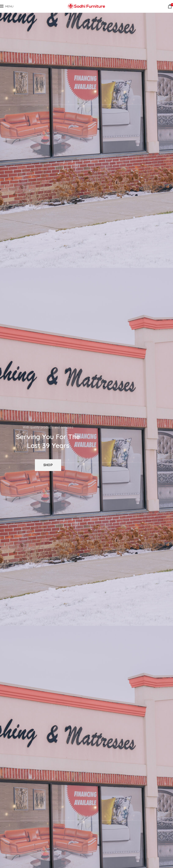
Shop (48, 465)
